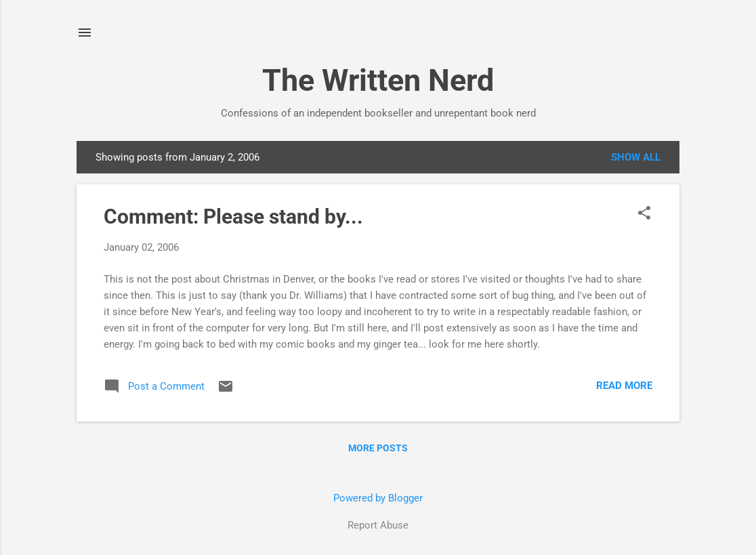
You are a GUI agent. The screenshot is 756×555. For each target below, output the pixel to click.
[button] (644, 214)
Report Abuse (378, 525)
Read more (624, 386)
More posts (378, 448)
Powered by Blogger (378, 498)
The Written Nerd (378, 80)
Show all (636, 157)
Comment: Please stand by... (233, 217)
